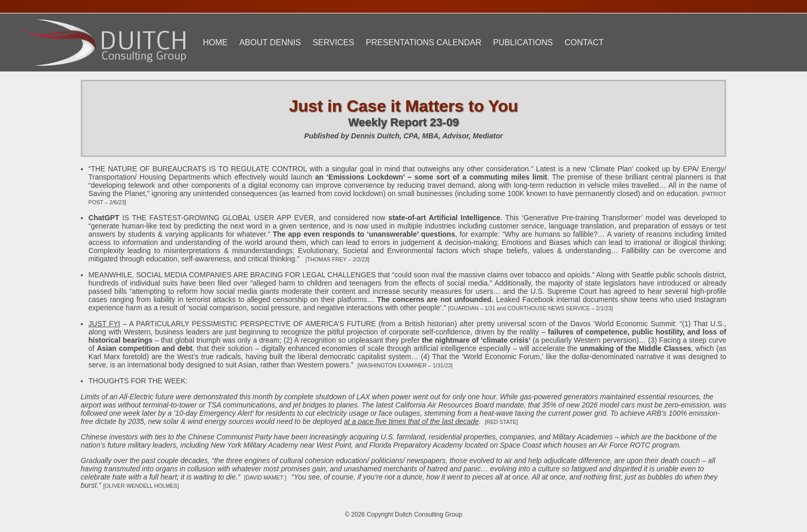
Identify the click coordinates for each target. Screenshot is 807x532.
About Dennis (270, 42)
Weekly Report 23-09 (404, 122)
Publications (523, 42)
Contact (584, 42)
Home (215, 42)
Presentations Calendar (424, 42)
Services (333, 42)
